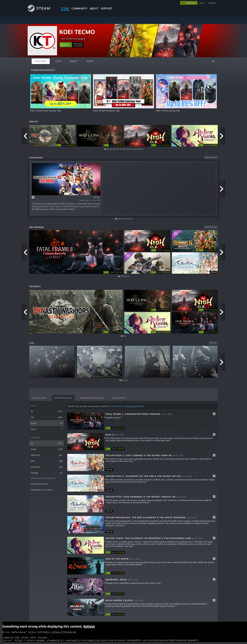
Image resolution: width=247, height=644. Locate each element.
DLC (47, 417)
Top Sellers (39, 398)
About (94, 8)
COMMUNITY (79, 8)
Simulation (47, 467)
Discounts (119, 398)
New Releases (63, 398)
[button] (66, 45)
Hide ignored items (39, 484)
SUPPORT (107, 8)
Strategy (47, 473)
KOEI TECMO (77, 32)
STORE (65, 8)
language (212, 3)
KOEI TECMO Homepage (73, 39)
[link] (66, 145)
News (90, 61)
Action (47, 449)
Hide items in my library (42, 490)
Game (47, 423)
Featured (41, 61)
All (47, 411)
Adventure (47, 455)
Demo (47, 429)
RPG (47, 461)
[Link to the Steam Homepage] (42, 11)
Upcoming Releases (92, 398)
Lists (58, 61)
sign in (202, 3)
